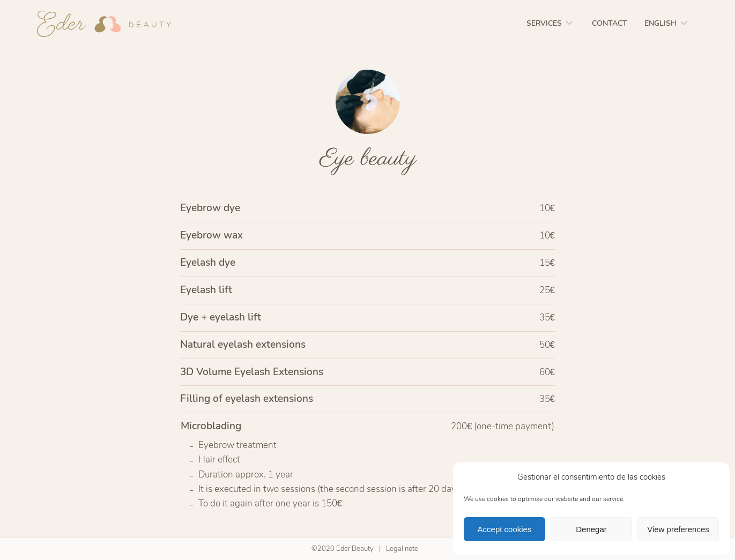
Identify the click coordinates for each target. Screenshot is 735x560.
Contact (610, 23)
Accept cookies (505, 529)
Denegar (591, 529)
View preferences (678, 529)
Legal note (402, 549)
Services (551, 23)
